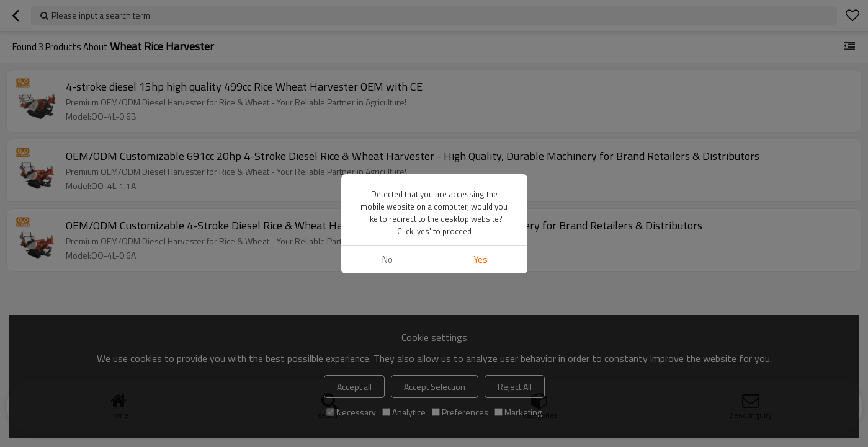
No (387, 259)
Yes (481, 259)
